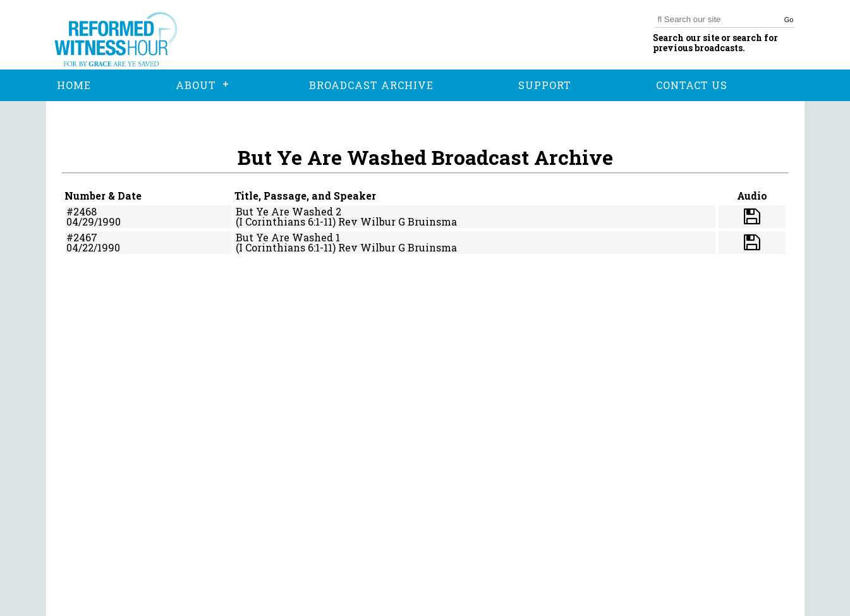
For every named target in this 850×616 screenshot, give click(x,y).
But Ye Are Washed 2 (288, 211)
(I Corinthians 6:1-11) (286, 221)
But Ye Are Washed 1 (288, 237)
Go (789, 20)
